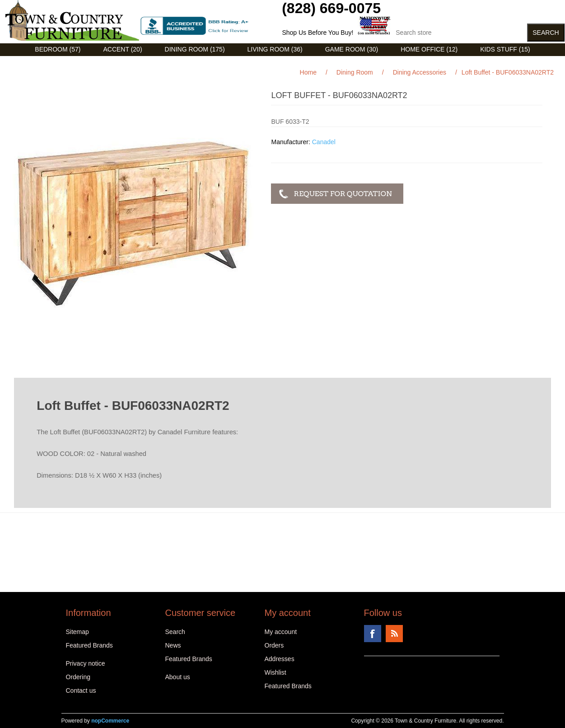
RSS (394, 634)
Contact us (81, 690)
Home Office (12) (429, 49)
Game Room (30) (352, 49)
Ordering (78, 677)
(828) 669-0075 (331, 8)
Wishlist (275, 672)
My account (281, 632)
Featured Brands (89, 645)
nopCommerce (110, 721)
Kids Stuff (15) (505, 49)
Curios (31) (271, 63)
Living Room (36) (275, 49)
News (173, 645)
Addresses (280, 659)
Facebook (373, 634)
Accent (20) (122, 49)
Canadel (324, 142)
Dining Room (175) (195, 49)
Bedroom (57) (58, 49)
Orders (274, 645)
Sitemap (77, 632)
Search (175, 632)
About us (178, 677)
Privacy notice (86, 663)
